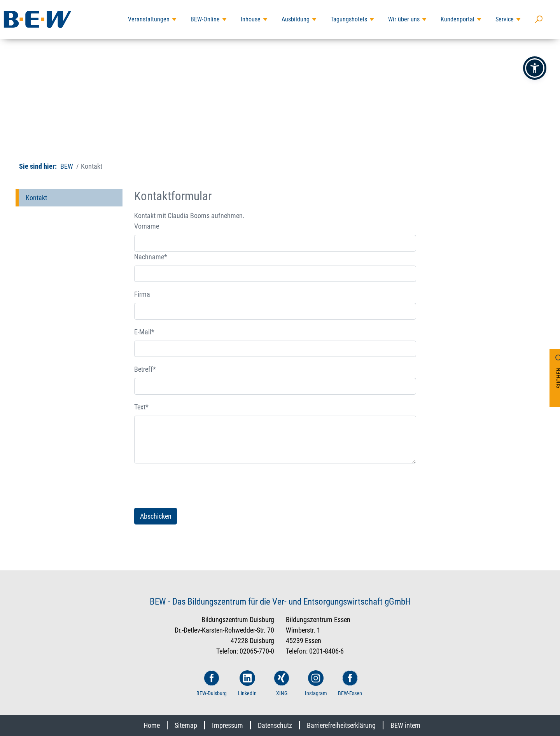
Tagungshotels (349, 19)
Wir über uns (404, 19)
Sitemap (186, 725)
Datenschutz (275, 725)
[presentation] (193, 486)
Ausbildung (296, 19)
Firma (142, 294)
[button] (535, 68)
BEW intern (405, 725)
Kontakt (36, 198)
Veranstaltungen (149, 19)
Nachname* (151, 257)
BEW (67, 166)
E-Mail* (144, 332)
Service (505, 19)
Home (152, 725)
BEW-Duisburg (212, 683)
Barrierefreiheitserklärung (341, 725)
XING (282, 683)
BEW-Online (205, 19)
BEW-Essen (350, 683)
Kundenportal (458, 19)
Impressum (227, 725)
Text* (141, 407)
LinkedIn (247, 683)
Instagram (316, 683)
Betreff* (145, 369)
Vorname (147, 226)
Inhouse (251, 19)
